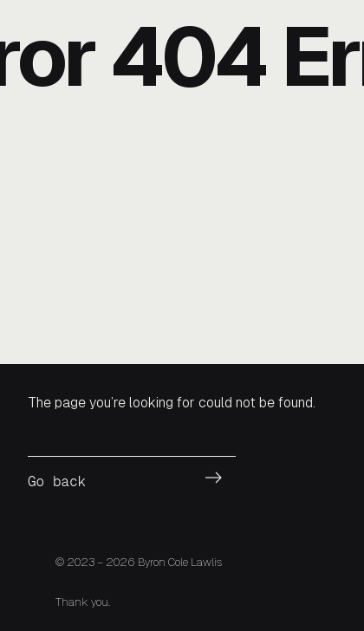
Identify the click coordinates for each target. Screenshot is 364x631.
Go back (57, 481)
